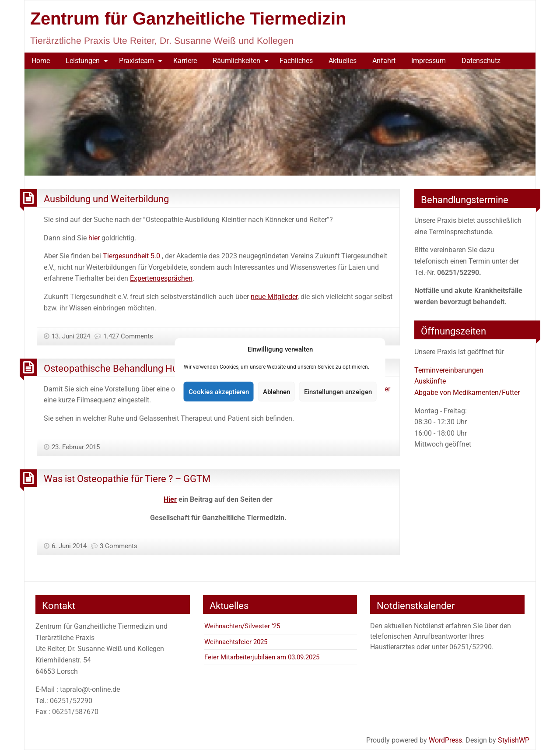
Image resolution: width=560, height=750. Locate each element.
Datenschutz (481, 61)
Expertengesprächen (161, 278)
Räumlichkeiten (236, 61)
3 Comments (119, 546)
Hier (170, 499)
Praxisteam (136, 61)
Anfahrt (384, 61)
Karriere (185, 61)
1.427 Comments (128, 336)
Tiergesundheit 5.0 (131, 256)
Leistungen (83, 61)
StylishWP (514, 740)
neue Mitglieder (274, 297)
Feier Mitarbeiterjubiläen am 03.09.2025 (262, 657)
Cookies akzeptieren (219, 391)
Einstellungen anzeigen (338, 391)
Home (41, 61)
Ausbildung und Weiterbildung (106, 199)
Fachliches (296, 61)
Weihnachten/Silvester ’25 (242, 626)
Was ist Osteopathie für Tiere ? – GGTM (127, 479)
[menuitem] (41, 61)
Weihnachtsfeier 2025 (236, 642)
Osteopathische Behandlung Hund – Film (130, 368)
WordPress (445, 740)
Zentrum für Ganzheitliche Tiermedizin (188, 18)
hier (94, 238)
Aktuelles (343, 61)
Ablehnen (276, 391)
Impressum (429, 61)
